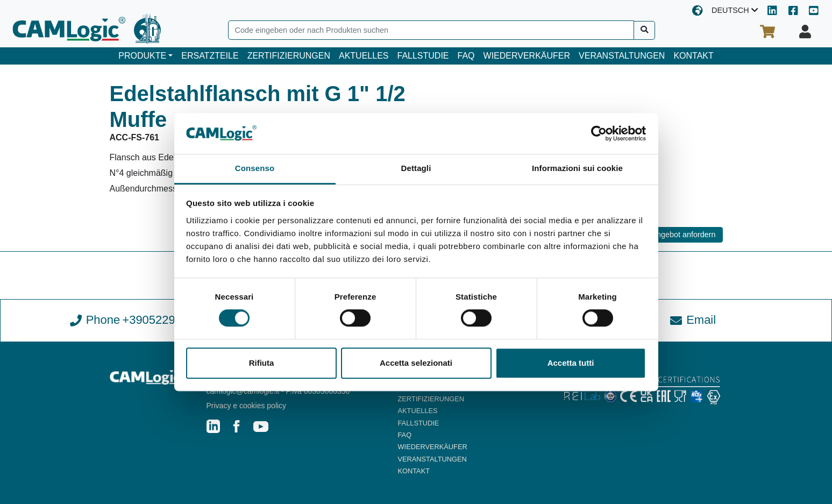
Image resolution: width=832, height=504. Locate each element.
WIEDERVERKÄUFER (527, 56)
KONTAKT (693, 56)
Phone (139, 320)
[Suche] (645, 30)
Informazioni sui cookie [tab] (577, 169)
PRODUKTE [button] (142, 56)
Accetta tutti (571, 363)
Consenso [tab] (255, 169)
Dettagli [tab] (416, 169)
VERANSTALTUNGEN (622, 56)
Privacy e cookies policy (247, 406)
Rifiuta (262, 363)
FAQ (466, 56)
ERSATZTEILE (210, 56)
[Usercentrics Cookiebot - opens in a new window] (599, 133)
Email (693, 320)
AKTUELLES (364, 56)
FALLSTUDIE (423, 56)
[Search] (431, 30)
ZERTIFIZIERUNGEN (289, 56)
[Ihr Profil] (805, 32)
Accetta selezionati (416, 363)
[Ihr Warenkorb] (767, 32)
